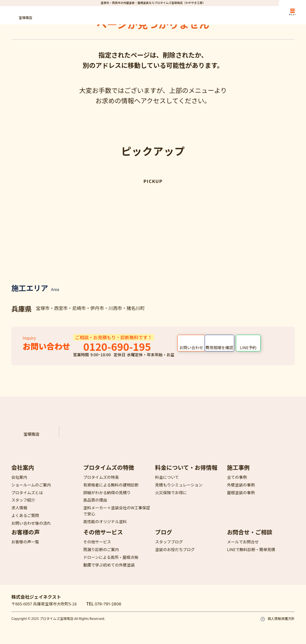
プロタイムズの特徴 (109, 473)
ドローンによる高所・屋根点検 (111, 563)
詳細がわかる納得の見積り (107, 498)
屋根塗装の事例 (241, 498)
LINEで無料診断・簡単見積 (251, 555)
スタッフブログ (169, 548)
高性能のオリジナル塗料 (105, 527)
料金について (167, 483)
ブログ (164, 538)
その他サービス (103, 538)
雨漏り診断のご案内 (101, 555)
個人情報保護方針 (281, 624)
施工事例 (238, 473)
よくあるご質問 (25, 521)
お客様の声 (25, 538)
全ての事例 (237, 483)
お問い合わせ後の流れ (31, 529)
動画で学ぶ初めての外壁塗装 (109, 570)
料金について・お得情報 (186, 473)
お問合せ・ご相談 (250, 538)
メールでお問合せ (243, 548)
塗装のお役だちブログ (175, 555)
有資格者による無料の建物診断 (111, 490)
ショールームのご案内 (31, 490)
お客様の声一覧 (25, 548)
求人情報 (19, 513)
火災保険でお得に (171, 498)
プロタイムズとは (27, 498)
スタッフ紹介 (23, 506)
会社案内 (23, 473)
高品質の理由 (95, 506)
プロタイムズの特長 (101, 483)
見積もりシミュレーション (179, 490)
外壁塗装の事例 (241, 490)
